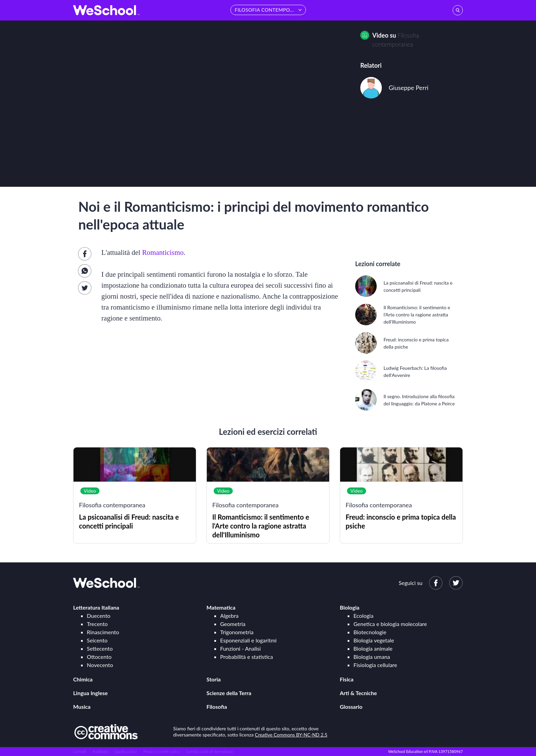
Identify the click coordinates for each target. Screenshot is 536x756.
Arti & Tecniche (358, 693)
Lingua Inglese (90, 693)
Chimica (83, 679)
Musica (82, 707)
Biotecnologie (370, 632)
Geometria (233, 624)
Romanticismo (163, 252)
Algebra (229, 616)
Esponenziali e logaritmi (248, 640)
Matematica (221, 607)
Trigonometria (237, 632)
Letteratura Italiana (96, 607)
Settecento (100, 648)
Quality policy (125, 751)
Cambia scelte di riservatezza (209, 751)
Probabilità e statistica (246, 657)
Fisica (347, 679)
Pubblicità (100, 751)
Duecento (99, 616)
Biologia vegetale (374, 640)
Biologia (350, 607)
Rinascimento (103, 632)
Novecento (100, 665)
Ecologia (363, 616)
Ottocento (99, 657)
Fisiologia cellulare (375, 665)
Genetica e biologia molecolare (390, 624)
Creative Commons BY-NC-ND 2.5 (291, 735)
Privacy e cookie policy (162, 751)
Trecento (97, 624)
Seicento (97, 640)
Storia (214, 679)
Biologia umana (372, 657)
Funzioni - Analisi (240, 648)
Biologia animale (373, 648)
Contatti (80, 751)
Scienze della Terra (229, 693)
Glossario (351, 707)
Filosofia (217, 707)
